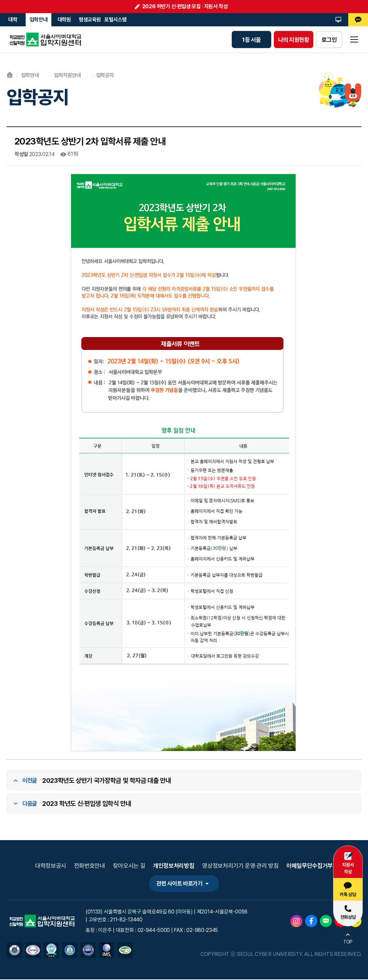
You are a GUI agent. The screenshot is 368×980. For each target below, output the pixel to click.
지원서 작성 (216, 6)
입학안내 (39, 20)
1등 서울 (251, 40)
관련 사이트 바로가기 (179, 884)
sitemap (354, 40)
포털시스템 (116, 20)
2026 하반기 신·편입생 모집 (171, 6)
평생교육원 (90, 20)
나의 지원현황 (294, 40)
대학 (13, 20)
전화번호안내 (90, 866)
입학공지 (105, 75)
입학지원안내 (68, 75)
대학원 (64, 20)
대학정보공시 (51, 866)
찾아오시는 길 (129, 866)
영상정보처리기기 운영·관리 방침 (240, 866)
